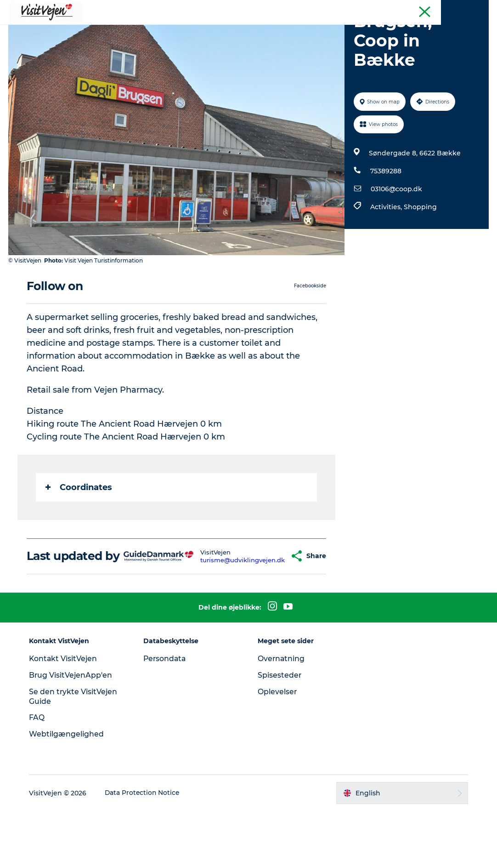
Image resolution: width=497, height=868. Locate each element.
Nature (260, 30)
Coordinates (80, 531)
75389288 (385, 215)
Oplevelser (277, 749)
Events (334, 30)
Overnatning (282, 716)
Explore (373, 30)
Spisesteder (280, 732)
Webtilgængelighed (69, 791)
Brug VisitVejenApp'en (74, 732)
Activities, (387, 251)
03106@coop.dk (396, 233)
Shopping (420, 251)
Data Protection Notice (146, 850)
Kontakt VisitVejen (66, 716)
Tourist (479, 9)
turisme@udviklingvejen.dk (225, 610)
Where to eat (134, 30)
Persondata (167, 716)
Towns (297, 30)
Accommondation (203, 30)
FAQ (40, 775)
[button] (272, 607)
